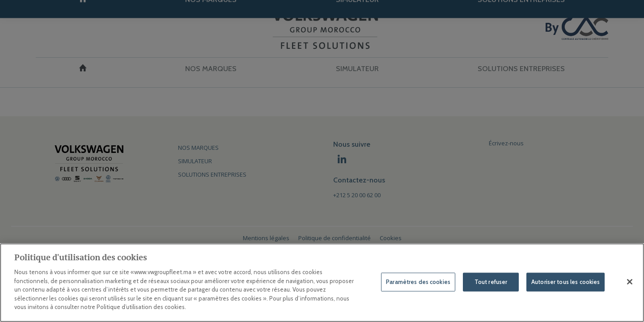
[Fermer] (630, 282)
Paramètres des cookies (418, 282)
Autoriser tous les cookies (566, 282)
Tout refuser (491, 282)
